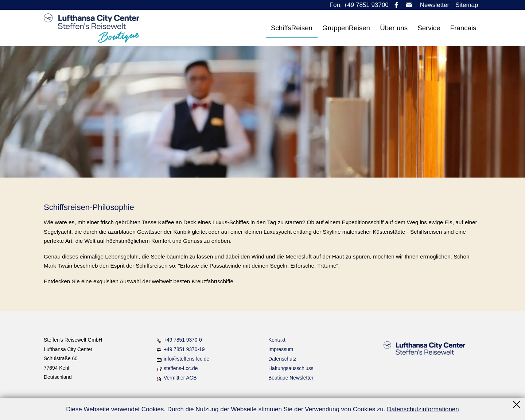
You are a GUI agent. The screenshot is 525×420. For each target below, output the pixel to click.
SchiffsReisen (292, 28)
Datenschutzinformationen (423, 409)
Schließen (517, 404)
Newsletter (435, 5)
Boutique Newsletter (291, 378)
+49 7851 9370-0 (183, 340)
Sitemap (467, 5)
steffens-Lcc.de (181, 368)
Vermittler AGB (180, 378)
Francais (463, 28)
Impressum (281, 349)
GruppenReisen (346, 28)
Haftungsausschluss (291, 368)
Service (429, 28)
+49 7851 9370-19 (184, 349)
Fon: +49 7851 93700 (359, 5)
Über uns (394, 28)
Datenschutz (282, 359)
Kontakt (277, 340)
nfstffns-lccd (186, 359)
